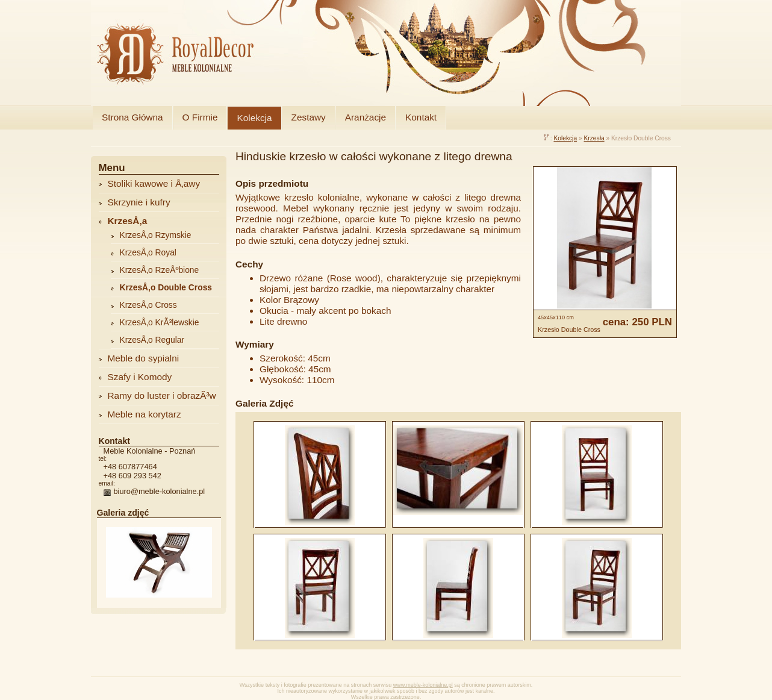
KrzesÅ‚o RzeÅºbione (160, 270)
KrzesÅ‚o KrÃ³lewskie (160, 322)
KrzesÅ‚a (128, 221)
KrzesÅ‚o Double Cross (166, 287)
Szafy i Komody (140, 377)
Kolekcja (254, 118)
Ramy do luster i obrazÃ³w (162, 395)
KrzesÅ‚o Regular (152, 340)
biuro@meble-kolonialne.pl (160, 491)
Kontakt (421, 117)
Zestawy (309, 117)
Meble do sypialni (144, 358)
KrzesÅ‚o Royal (148, 252)
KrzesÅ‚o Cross (148, 305)
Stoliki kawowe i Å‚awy (154, 183)
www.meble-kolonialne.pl (423, 685)
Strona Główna (132, 117)
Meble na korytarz (145, 414)
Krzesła (594, 138)
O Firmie (200, 117)
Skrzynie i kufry (139, 202)
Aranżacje (366, 117)
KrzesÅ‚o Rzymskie (156, 235)
